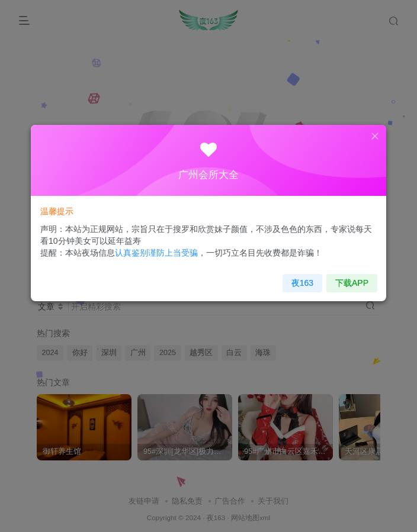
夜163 (294, 277)
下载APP (340, 277)
